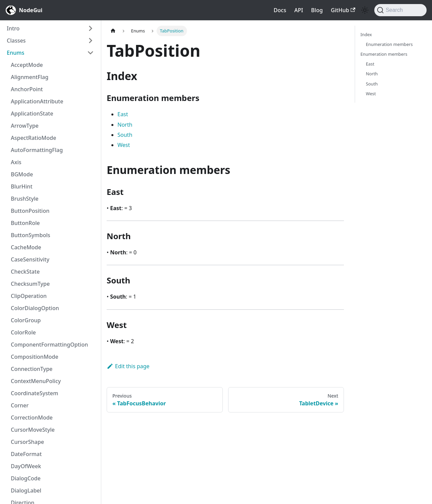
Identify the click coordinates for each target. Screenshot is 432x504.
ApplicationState (32, 114)
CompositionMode (35, 357)
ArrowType (25, 126)
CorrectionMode (32, 418)
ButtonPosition (30, 211)
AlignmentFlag (30, 77)
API (299, 10)
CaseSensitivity (30, 259)
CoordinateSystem (34, 393)
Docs (280, 10)
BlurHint (22, 186)
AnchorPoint (27, 89)
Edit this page (128, 366)
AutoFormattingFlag (37, 150)
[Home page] (113, 31)
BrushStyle (25, 199)
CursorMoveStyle (33, 430)
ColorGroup (26, 320)
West (124, 145)
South (125, 135)
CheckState (25, 272)
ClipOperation (29, 296)
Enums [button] (16, 53)
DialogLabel (26, 490)
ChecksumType (30, 284)
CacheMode (26, 247)
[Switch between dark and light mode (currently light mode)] (365, 10)
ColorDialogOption (35, 308)
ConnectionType (32, 369)
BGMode (22, 174)
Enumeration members (389, 44)
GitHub (343, 10)
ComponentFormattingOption (49, 345)
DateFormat (26, 454)
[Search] (400, 10)
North (125, 125)
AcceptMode (27, 65)
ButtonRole (25, 223)
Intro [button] (13, 28)
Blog (317, 10)
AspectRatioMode (33, 138)
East (123, 114)
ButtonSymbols (31, 235)
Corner (20, 405)
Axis (16, 162)
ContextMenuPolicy (36, 381)
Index (366, 34)
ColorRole (23, 332)
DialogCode (26, 478)
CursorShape (27, 442)
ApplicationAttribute (37, 101)
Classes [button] (16, 41)
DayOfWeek (26, 466)
